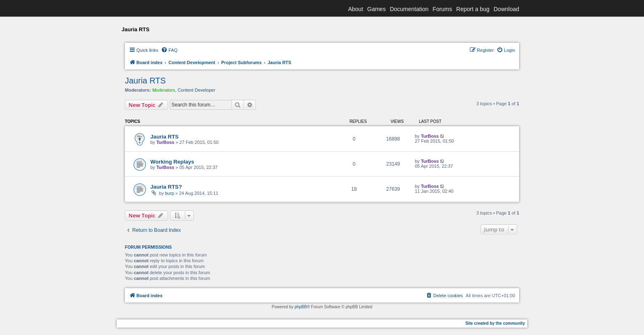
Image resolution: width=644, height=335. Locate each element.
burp (170, 193)
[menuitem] (169, 50)
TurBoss (166, 142)
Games (376, 9)
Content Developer (196, 90)
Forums (442, 9)
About (355, 9)
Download (506, 9)
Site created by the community (495, 323)
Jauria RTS (145, 81)
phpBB (301, 307)
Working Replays (172, 162)
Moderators (164, 90)
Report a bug (473, 9)
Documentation (409, 9)
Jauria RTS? (166, 187)
